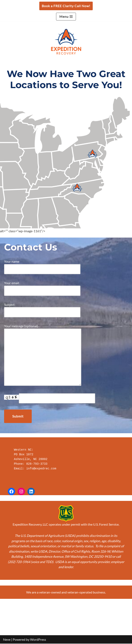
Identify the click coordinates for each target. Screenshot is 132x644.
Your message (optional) (43, 355)
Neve (7, 640)
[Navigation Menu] (66, 17)
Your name (42, 265)
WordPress (38, 640)
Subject (42, 308)
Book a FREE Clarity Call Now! (66, 6)
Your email (42, 287)
